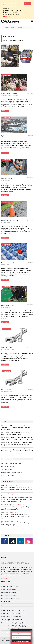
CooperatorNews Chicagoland (10, 586)
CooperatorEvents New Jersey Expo (11, 617)
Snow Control (15, 521)
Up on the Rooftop (7, 178)
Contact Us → (5, 579)
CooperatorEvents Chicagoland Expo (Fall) (13, 623)
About (4, 557)
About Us (4, 642)
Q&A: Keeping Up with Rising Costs (11, 463)
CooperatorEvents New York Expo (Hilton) (13, 610)
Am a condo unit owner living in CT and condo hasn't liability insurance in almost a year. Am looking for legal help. (17, 516)
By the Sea (5, 136)
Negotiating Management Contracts (11, 472)
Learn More (6, 16)
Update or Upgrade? (8, 263)
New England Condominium (9, 602)
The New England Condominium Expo (12, 620)
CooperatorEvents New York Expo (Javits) (13, 613)
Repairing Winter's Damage (9, 220)
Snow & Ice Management (8, 469)
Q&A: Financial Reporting (12, 485)
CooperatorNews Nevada (9, 590)
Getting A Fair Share (18, 504)
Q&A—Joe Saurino (7, 347)
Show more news (17, 454)
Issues (12, 28)
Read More (5, 111)
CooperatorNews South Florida (10, 599)
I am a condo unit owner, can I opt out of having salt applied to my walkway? (16, 524)
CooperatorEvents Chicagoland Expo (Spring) (14, 626)
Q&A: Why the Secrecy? (8, 466)
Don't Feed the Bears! (8, 305)
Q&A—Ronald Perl (7, 390)
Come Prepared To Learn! (9, 94)
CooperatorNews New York (9, 596)
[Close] (27, 4)
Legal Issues (15, 513)
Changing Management (8, 475)
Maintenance (6, 75)
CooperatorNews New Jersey (10, 593)
